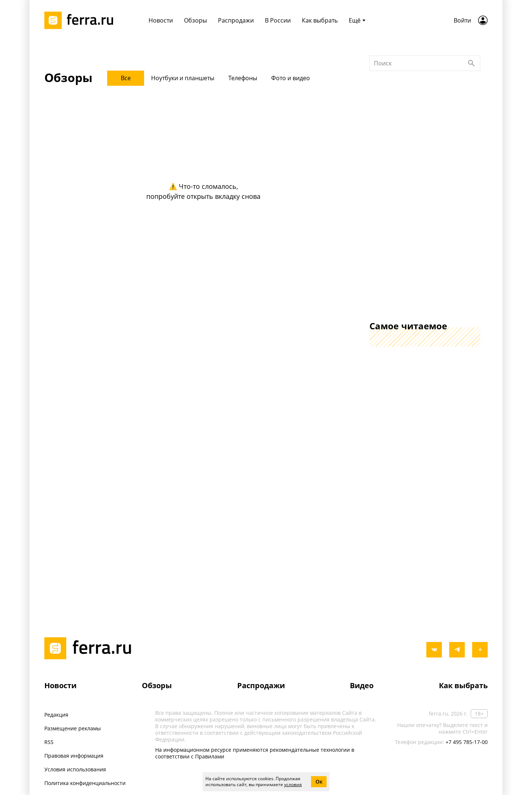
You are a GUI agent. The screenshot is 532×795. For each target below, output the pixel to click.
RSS (49, 742)
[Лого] (81, 20)
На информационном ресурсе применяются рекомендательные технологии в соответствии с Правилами (255, 753)
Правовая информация (74, 756)
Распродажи (261, 685)
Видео (362, 685)
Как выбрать (463, 685)
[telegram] (457, 650)
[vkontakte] (434, 650)
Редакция (56, 715)
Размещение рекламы (73, 728)
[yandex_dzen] (480, 650)
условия (293, 784)
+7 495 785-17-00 (467, 742)
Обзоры (157, 685)
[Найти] (471, 163)
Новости (60, 685)
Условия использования (75, 769)
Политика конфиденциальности (85, 783)
